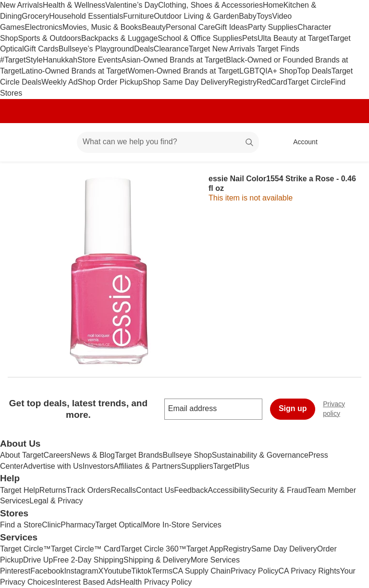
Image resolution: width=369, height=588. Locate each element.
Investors (98, 466)
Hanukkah (60, 60)
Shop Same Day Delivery (186, 82)
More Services (215, 560)
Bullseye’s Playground (96, 49)
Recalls (123, 490)
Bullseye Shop (187, 455)
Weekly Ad (59, 82)
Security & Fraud (278, 490)
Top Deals (314, 71)
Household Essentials (86, 16)
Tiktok (141, 571)
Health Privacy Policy (156, 582)
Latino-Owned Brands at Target (74, 71)
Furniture (138, 16)
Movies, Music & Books (102, 27)
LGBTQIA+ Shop (268, 71)
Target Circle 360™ (154, 549)
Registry (242, 82)
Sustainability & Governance (260, 455)
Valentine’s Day (132, 5)
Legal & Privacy (56, 501)
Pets (250, 38)
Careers (57, 455)
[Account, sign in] (301, 142)
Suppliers (197, 466)
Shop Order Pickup (110, 82)
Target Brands (139, 455)
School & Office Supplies (200, 38)
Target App (205, 549)
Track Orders (89, 490)
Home (273, 5)
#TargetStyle (21, 60)
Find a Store (21, 525)
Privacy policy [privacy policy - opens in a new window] (346, 409)
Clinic (51, 525)
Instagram (81, 571)
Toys (264, 16)
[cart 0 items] (349, 142)
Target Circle (309, 82)
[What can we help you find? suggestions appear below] (168, 142)
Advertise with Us (53, 466)
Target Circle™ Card (86, 549)
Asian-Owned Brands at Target (174, 60)
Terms (162, 571)
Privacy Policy (255, 571)
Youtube (117, 571)
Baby (247, 16)
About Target (22, 455)
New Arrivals (21, 5)
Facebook (47, 571)
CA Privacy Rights (309, 571)
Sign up (293, 408)
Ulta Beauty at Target (293, 38)
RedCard (272, 82)
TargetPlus (231, 466)
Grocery (35, 16)
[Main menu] (55, 142)
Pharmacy (78, 525)
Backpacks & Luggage (119, 38)
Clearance (171, 49)
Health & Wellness (74, 5)
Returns (53, 490)
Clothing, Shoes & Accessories (210, 5)
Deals (144, 49)
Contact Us (155, 490)
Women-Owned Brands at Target (184, 71)
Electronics (44, 27)
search (250, 143)
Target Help (20, 490)
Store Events (99, 60)
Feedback (191, 490)
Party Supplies (273, 27)
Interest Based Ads (87, 582)
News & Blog (93, 455)
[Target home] (21, 142)
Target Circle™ (25, 549)
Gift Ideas (231, 27)
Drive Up (38, 560)
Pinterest (15, 571)
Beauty (154, 27)
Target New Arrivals (223, 49)
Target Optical (119, 525)
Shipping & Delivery (157, 560)
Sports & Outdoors (49, 38)
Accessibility (228, 490)
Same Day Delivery (284, 549)
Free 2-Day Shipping (88, 560)
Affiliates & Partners (148, 466)
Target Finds (278, 49)
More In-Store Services (182, 525)
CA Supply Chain (202, 571)
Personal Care (190, 27)
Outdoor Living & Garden (196, 16)
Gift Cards (41, 49)
